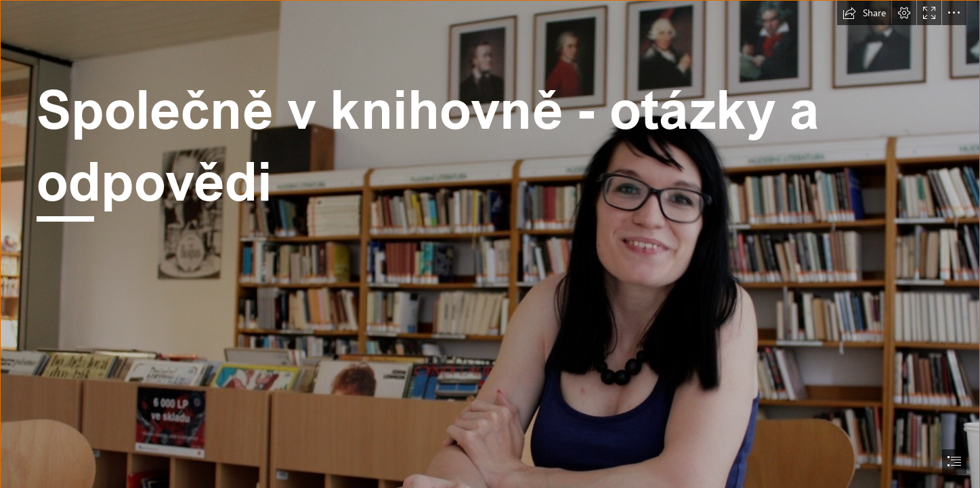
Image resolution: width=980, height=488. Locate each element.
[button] (864, 13)
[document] (490, 244)
